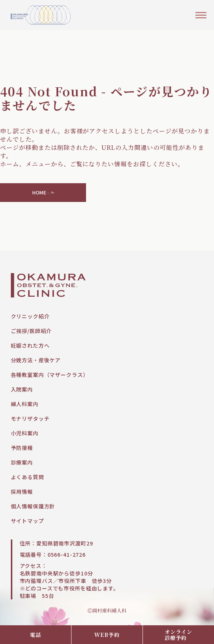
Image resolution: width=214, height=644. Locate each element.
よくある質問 (27, 477)
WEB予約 (107, 635)
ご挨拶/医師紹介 (31, 331)
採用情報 (22, 492)
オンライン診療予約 (178, 635)
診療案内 (22, 462)
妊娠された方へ (30, 345)
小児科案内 (25, 433)
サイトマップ (27, 521)
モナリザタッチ (30, 418)
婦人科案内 (25, 404)
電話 (36, 635)
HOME (43, 192)
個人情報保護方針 (33, 506)
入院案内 (22, 389)
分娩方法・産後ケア (36, 360)
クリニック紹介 (30, 316)
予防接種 (22, 448)
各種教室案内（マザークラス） (50, 375)
